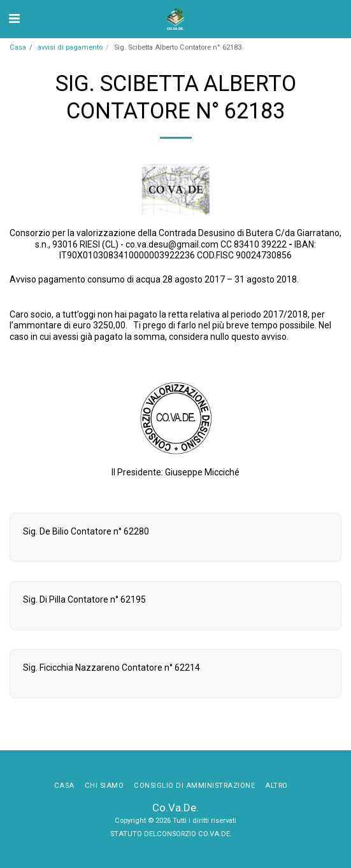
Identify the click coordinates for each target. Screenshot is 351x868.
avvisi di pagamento (70, 47)
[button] (14, 18)
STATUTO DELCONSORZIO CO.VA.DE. (172, 834)
